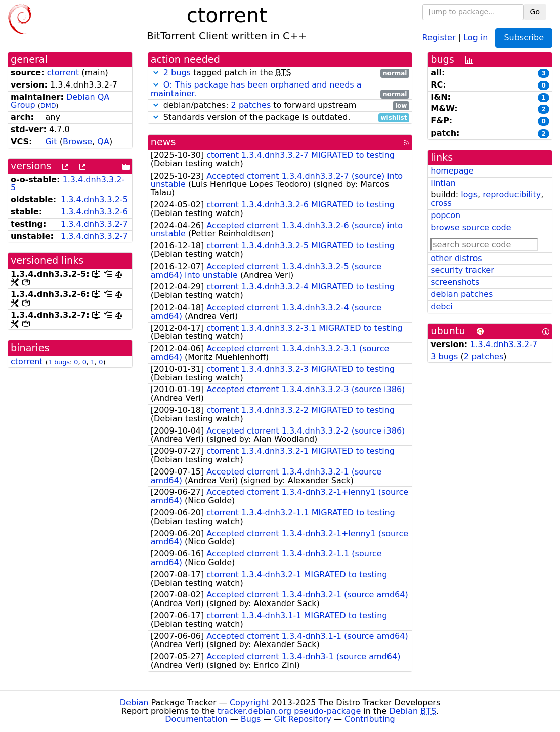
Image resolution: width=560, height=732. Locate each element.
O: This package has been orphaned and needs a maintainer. (256, 89)
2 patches (251, 105)
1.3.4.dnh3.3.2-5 (68, 184)
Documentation (196, 719)
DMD (48, 105)
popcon (445, 215)
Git (51, 141)
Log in (476, 37)
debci (441, 306)
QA (103, 141)
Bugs (251, 719)
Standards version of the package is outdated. (280, 118)
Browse (77, 141)
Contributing (370, 719)
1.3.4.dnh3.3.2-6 (94, 212)
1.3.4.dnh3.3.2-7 (94, 224)
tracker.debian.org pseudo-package (289, 711)
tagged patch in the (280, 73)
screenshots (455, 282)
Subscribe (524, 38)
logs (469, 195)
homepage (452, 171)
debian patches (462, 294)
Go (535, 12)
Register (439, 37)
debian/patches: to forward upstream (280, 105)
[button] (156, 73)
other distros (456, 258)
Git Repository (303, 719)
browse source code (471, 227)
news (163, 142)
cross (441, 203)
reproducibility (512, 195)
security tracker (462, 270)
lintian (443, 183)
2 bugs (177, 73)
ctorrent (63, 73)
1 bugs (59, 362)
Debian (134, 702)
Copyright (249, 702)
